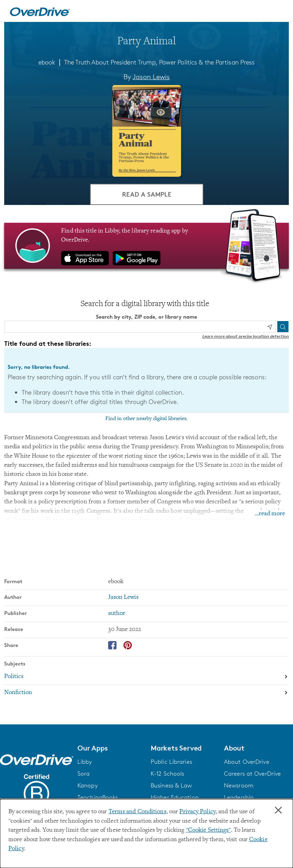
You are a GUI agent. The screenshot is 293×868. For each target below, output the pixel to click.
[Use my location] (270, 327)
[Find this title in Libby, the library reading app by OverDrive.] (146, 246)
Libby (85, 762)
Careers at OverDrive (252, 774)
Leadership (239, 797)
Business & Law (171, 785)
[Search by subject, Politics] (146, 677)
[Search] (283, 327)
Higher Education (175, 797)
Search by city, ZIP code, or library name (146, 317)
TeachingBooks (98, 797)
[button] (110, 748)
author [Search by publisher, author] (117, 614)
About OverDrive (247, 762)
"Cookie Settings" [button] (208, 830)
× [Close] (278, 810)
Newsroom (239, 785)
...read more (270, 514)
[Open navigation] (279, 12)
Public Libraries (171, 762)
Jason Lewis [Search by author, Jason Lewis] (151, 77)
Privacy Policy (197, 812)
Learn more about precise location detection (246, 336)
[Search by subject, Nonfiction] (146, 693)
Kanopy (88, 785)
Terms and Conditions (137, 812)
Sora (84, 774)
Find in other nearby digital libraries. (146, 419)
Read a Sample (147, 194)
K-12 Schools (167, 774)
